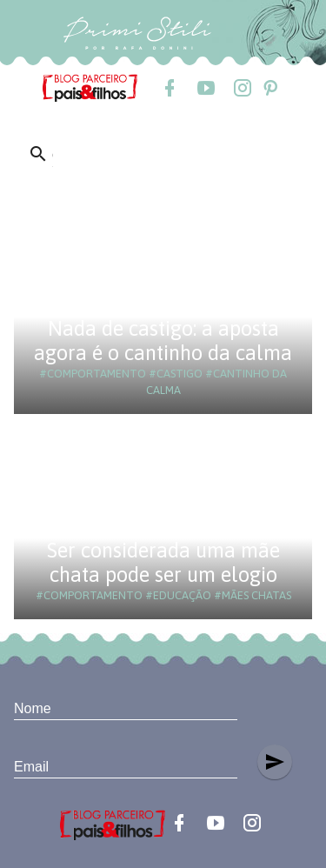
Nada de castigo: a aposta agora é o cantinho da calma (163, 341)
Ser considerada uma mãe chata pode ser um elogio (163, 562)
